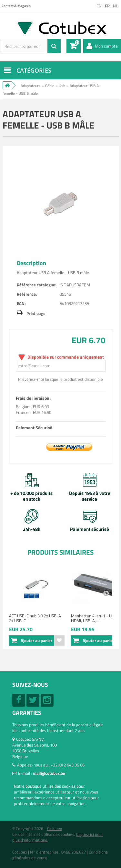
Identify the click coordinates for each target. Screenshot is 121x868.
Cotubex (55, 828)
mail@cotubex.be (49, 773)
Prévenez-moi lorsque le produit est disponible (60, 379)
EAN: (21, 303)
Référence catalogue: (36, 285)
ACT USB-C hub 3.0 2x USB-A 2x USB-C (35, 618)
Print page (36, 313)
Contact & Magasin (16, 6)
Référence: (27, 294)
